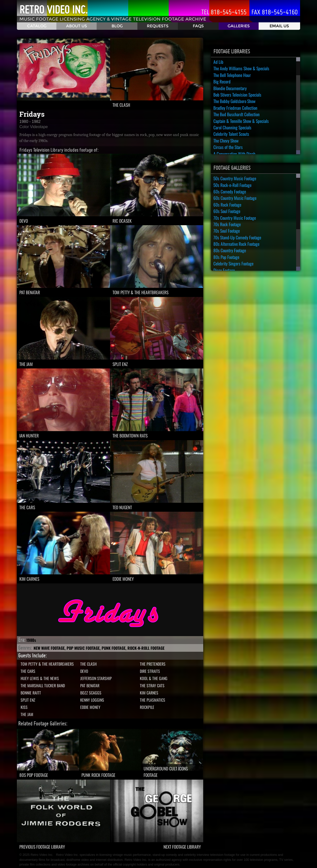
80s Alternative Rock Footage (236, 244)
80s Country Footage (230, 250)
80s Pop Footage (226, 257)
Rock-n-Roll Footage (146, 648)
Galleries (239, 26)
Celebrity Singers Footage (233, 263)
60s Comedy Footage (230, 191)
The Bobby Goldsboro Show (234, 101)
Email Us (279, 26)
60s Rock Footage (227, 205)
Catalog (37, 26)
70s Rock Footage (227, 224)
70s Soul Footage (227, 231)
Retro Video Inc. (54, 10)
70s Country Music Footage (235, 218)
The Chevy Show (226, 141)
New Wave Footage (49, 648)
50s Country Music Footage (235, 178)
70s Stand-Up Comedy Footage (237, 237)
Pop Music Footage (83, 648)
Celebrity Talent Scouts (231, 134)
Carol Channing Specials (232, 127)
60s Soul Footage (227, 211)
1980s (31, 640)
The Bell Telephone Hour (232, 75)
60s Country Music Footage (235, 198)
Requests (158, 26)
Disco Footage (224, 270)
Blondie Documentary (230, 88)
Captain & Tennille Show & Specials (241, 121)
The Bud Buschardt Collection (237, 114)
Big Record (222, 81)
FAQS (198, 26)
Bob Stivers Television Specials (237, 95)
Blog (117, 26)
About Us (77, 26)
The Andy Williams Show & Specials (241, 68)
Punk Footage (114, 648)
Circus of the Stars (228, 147)
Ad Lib (218, 62)
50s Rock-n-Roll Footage (232, 185)
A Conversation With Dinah (234, 154)
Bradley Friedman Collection (235, 108)
